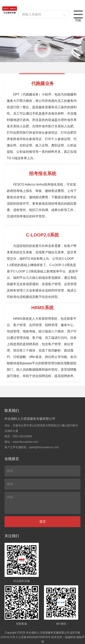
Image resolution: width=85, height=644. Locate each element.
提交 (43, 521)
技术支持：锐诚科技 (63, 637)
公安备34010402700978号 (34, 637)
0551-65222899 (22, 436)
